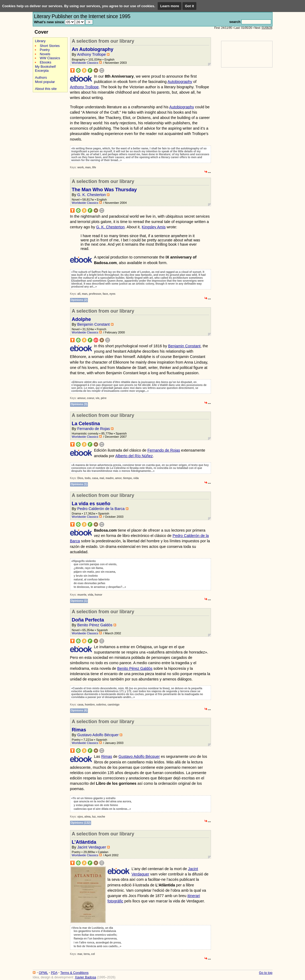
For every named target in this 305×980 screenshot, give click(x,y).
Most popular (45, 82)
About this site (46, 89)
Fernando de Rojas (93, 429)
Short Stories (50, 46)
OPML (43, 973)
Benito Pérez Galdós (95, 625)
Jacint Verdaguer (92, 847)
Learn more (170, 6)
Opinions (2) (79, 300)
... (209, 172)
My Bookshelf (45, 67)
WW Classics (50, 58)
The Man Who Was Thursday (104, 190)
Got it (189, 6)
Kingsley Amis (154, 227)
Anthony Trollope (91, 54)
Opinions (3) (79, 404)
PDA (54, 973)
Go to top (266, 973)
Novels (45, 54)
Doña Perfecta (88, 620)
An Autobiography (92, 49)
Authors (41, 77)
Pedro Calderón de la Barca (101, 509)
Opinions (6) (79, 710)
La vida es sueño (91, 504)
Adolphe (81, 319)
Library (40, 41)
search (235, 22)
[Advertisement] (49, 176)
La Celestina (86, 424)
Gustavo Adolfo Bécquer (98, 735)
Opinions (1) (79, 484)
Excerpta (42, 71)
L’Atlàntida (84, 842)
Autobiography (180, 82)
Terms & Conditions (74, 973)
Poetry (45, 50)
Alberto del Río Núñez (134, 456)
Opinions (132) (81, 823)
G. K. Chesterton (91, 195)
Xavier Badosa (86, 977)
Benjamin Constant (93, 324)
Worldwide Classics (85, 63)
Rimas (79, 730)
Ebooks (45, 62)
